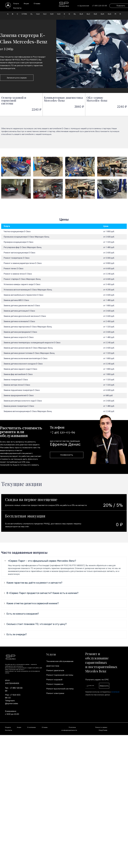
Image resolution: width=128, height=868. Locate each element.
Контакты (17, 8)
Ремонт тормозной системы (60, 675)
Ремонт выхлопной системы (60, 689)
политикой (115, 692)
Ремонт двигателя (55, 670)
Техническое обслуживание (60, 661)
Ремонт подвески (55, 684)
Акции (26, 3)
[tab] (64, 561)
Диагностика (53, 666)
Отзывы (37, 3)
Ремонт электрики (55, 693)
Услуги (16, 3)
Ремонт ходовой (54, 679)
